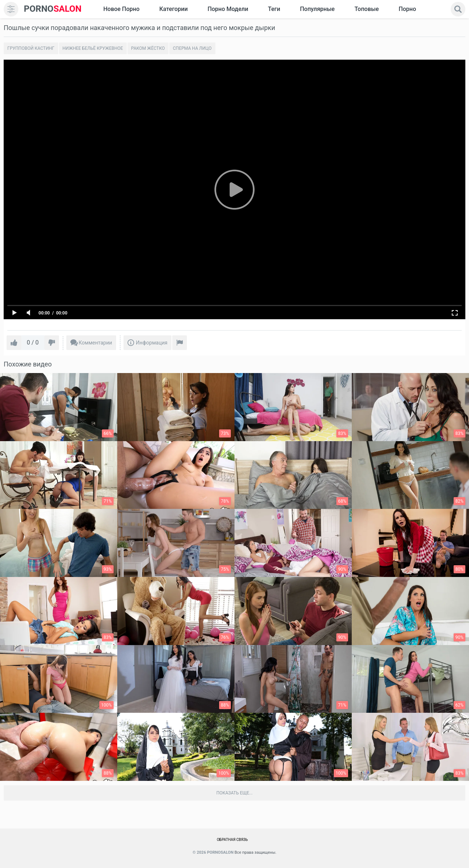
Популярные (317, 9)
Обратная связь (232, 840)
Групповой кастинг (31, 48)
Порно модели (228, 9)
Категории (174, 9)
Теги (274, 9)
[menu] (11, 9)
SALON (53, 9)
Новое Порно (121, 9)
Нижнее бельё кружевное (93, 48)
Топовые (366, 9)
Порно (407, 9)
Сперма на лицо (192, 48)
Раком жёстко (148, 48)
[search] (458, 9)
